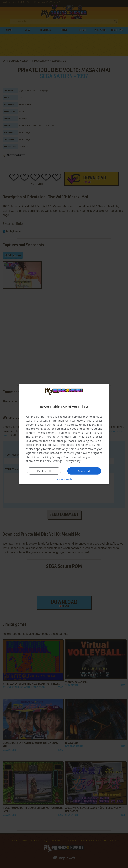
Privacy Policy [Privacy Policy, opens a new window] (72, 461)
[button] (64, 479)
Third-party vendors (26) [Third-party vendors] (61, 437)
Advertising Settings (49, 457)
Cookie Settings (53, 461)
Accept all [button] (84, 471)
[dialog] (64, 434)
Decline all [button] (44, 471)
